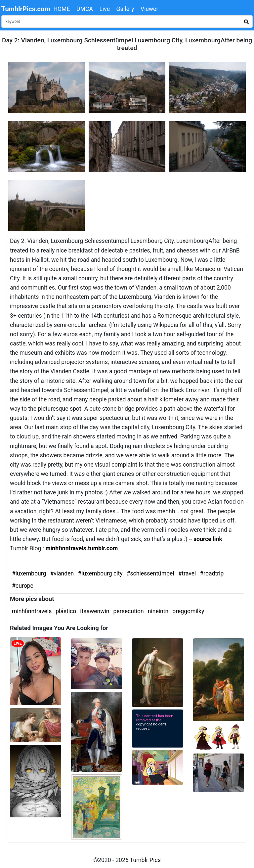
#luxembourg (29, 573)
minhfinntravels (32, 611)
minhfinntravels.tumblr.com (82, 548)
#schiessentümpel (150, 573)
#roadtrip (212, 573)
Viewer (149, 9)
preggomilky (188, 611)
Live (105, 9)
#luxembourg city (100, 573)
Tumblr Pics (145, 860)
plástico (66, 611)
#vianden (62, 573)
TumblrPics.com (26, 9)
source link (208, 539)
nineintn (158, 611)
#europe (23, 586)
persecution (128, 611)
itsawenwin (95, 611)
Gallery (125, 9)
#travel (187, 573)
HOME (62, 9)
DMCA (85, 9)
